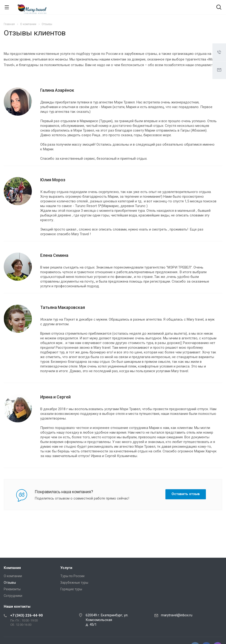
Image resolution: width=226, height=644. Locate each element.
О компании (13, 576)
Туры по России (72, 576)
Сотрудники (13, 596)
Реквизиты (12, 589)
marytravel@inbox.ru (177, 615)
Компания (12, 568)
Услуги (66, 568)
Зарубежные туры (74, 583)
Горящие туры (71, 589)
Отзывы (10, 583)
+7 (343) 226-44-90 (27, 615)
